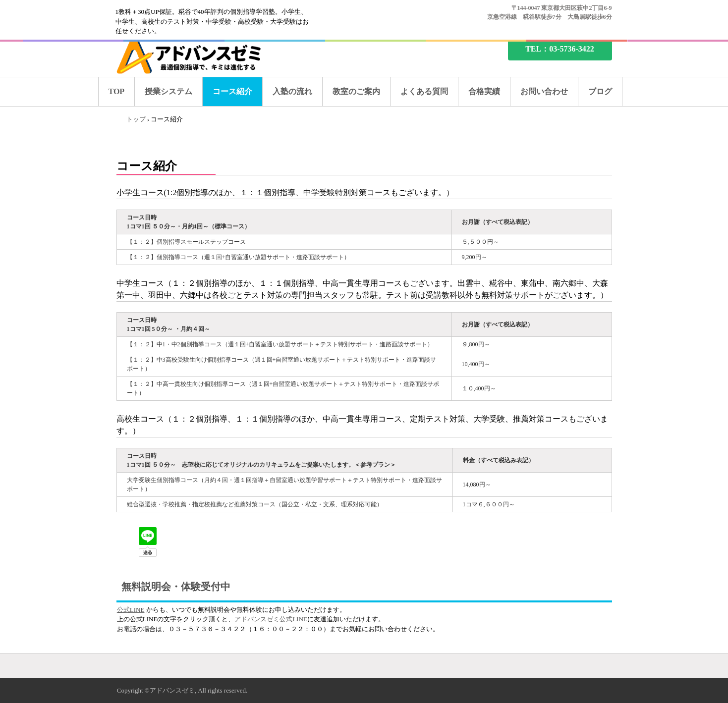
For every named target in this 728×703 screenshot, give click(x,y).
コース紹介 (232, 91)
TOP (117, 91)
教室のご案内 (356, 91)
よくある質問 (424, 91)
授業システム (168, 91)
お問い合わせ (544, 91)
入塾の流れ (292, 91)
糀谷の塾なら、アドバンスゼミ (197, 56)
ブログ (600, 91)
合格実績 (484, 91)
